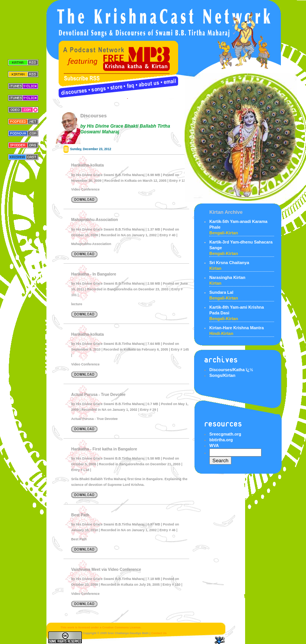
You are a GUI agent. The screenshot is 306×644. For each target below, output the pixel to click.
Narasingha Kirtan (227, 277)
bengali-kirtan (224, 233)
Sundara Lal (221, 292)
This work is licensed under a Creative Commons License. (95, 627)
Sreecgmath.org (225, 434)
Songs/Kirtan (222, 375)
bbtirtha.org (221, 440)
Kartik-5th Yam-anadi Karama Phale (238, 224)
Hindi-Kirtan (221, 333)
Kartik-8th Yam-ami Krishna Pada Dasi (237, 310)
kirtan (215, 268)
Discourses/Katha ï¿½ (231, 370)
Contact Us (159, 633)
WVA (214, 445)
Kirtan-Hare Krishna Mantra (237, 328)
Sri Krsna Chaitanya (229, 263)
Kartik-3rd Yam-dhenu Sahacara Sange (241, 245)
